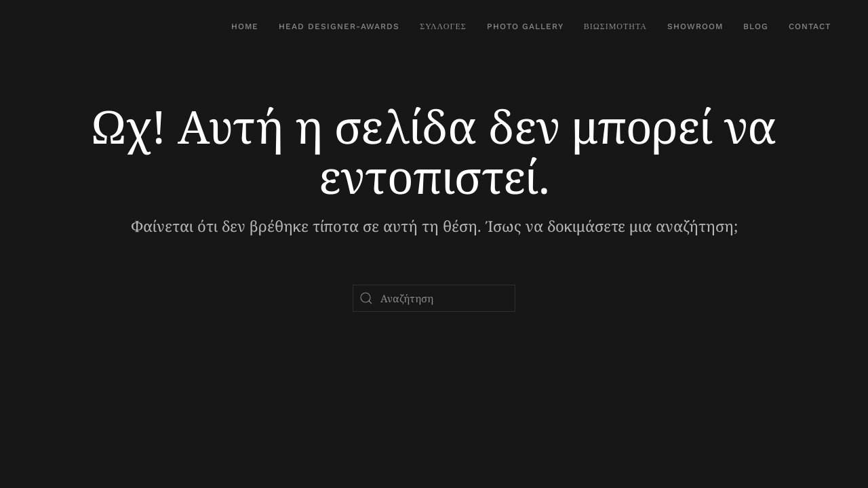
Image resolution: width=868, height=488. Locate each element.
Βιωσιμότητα (615, 26)
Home (245, 26)
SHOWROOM (695, 26)
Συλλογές (443, 26)
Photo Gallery (525, 26)
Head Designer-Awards (339, 26)
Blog (756, 26)
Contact (810, 26)
